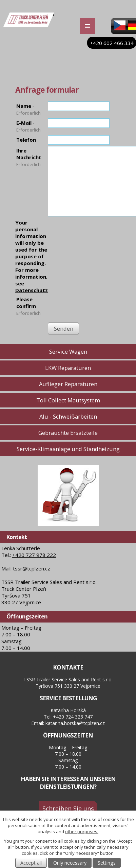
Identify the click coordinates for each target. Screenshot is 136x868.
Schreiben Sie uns (68, 808)
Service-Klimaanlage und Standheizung (68, 449)
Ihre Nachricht (30, 157)
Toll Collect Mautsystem (68, 400)
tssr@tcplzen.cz (32, 568)
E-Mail (28, 126)
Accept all (31, 863)
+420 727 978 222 (34, 555)
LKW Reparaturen (68, 368)
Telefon (26, 140)
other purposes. (82, 831)
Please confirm (28, 306)
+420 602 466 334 (112, 43)
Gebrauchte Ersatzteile (68, 433)
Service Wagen (68, 351)
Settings (107, 863)
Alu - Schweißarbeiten (68, 416)
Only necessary (70, 863)
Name (28, 109)
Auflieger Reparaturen (68, 384)
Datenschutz (32, 290)
